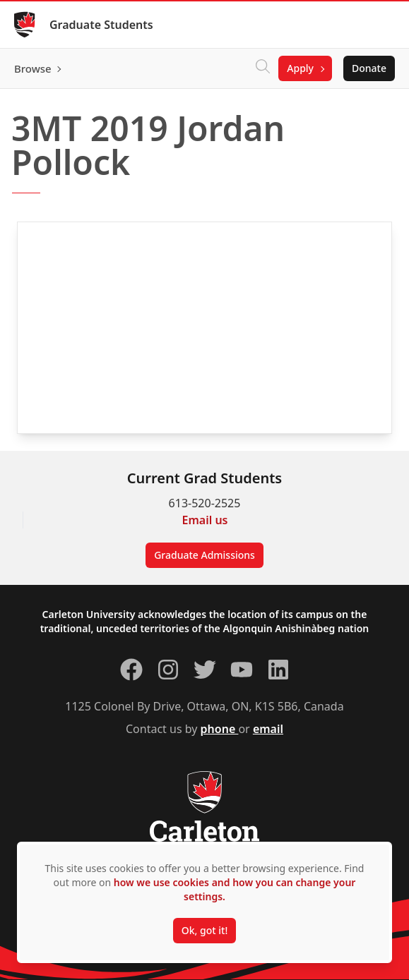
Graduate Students (101, 25)
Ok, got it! (204, 930)
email (268, 729)
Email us (205, 520)
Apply (300, 68)
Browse (33, 68)
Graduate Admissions (204, 555)
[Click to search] (263, 68)
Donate (369, 68)
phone (220, 729)
